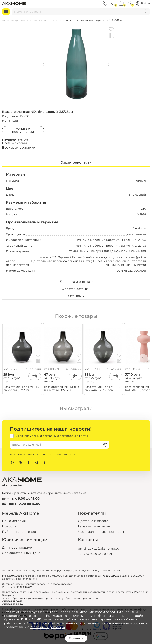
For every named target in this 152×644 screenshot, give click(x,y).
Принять (76, 638)
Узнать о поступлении (23, 130)
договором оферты (74, 436)
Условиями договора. (48, 627)
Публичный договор (19, 532)
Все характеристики (19, 148)
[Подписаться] (105, 445)
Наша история (14, 521)
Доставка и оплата (93, 521)
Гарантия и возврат (94, 526)
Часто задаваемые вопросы (101, 532)
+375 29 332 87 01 (99, 554)
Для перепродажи (17, 547)
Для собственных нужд (21, 553)
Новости (9, 526)
